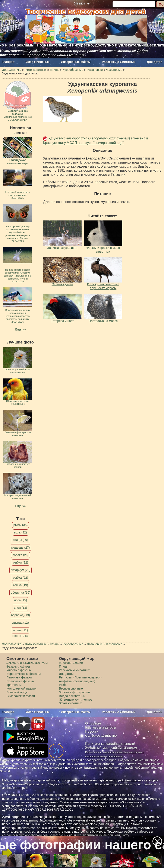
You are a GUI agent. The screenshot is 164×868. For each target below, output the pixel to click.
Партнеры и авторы (101, 727)
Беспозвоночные (71, 688)
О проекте (93, 723)
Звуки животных (70, 703)
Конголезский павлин (21, 688)
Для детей (154, 62)
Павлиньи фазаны (19, 677)
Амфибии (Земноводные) (77, 681)
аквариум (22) (20, 570)
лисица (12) (20, 623)
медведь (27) (21, 548)
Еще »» (20, 329)
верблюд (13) (20, 615)
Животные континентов (76, 700)
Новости (92, 731)
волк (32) (20, 532)
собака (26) (20, 555)
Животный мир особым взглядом (111, 748)
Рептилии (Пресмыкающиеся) (80, 677)
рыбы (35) (21, 525)
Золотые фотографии (74, 692)
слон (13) (20, 608)
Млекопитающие (71, 663)
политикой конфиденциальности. (107, 835)
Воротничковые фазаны (23, 674)
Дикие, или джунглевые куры (27, 663)
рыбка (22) (21, 578)
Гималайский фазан (21, 696)
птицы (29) (21, 540)
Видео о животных (72, 696)
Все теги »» (21, 636)
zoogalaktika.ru (49, 817)
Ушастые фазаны (19, 670)
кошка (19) (20, 585)
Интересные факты (76, 62)
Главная (8, 62)
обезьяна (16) (20, 593)
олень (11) (20, 630)
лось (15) (21, 600)
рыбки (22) (21, 562)
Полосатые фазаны (20, 681)
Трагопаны (14, 685)
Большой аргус (17, 692)
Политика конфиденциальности (110, 744)
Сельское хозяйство (101, 735)
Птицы (64, 667)
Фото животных (38, 62)
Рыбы (63, 685)
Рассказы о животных (119, 62)
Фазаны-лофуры (18, 667)
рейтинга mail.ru (130, 780)
